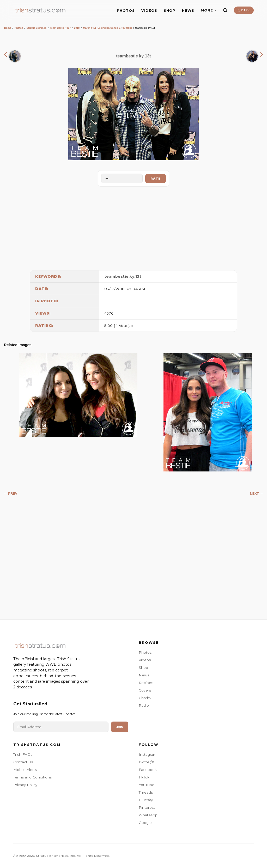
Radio (144, 705)
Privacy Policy (25, 785)
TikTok (144, 777)
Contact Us (23, 762)
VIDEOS (149, 11)
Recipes (146, 683)
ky (132, 276)
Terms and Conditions (32, 777)
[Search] (225, 10)
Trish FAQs (23, 754)
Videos (145, 660)
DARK (244, 10)
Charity (145, 698)
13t (138, 276)
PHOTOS (126, 11)
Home (8, 28)
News (144, 675)
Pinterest (147, 807)
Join (120, 727)
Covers (145, 690)
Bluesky (146, 800)
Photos (19, 28)
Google (145, 823)
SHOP (170, 11)
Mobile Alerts (25, 770)
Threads (146, 792)
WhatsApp (148, 815)
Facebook (148, 770)
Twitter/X (146, 762)
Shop (143, 668)
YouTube (147, 785)
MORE (208, 10)
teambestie (117, 276)
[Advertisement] (133, 227)
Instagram (148, 754)
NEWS (188, 11)
